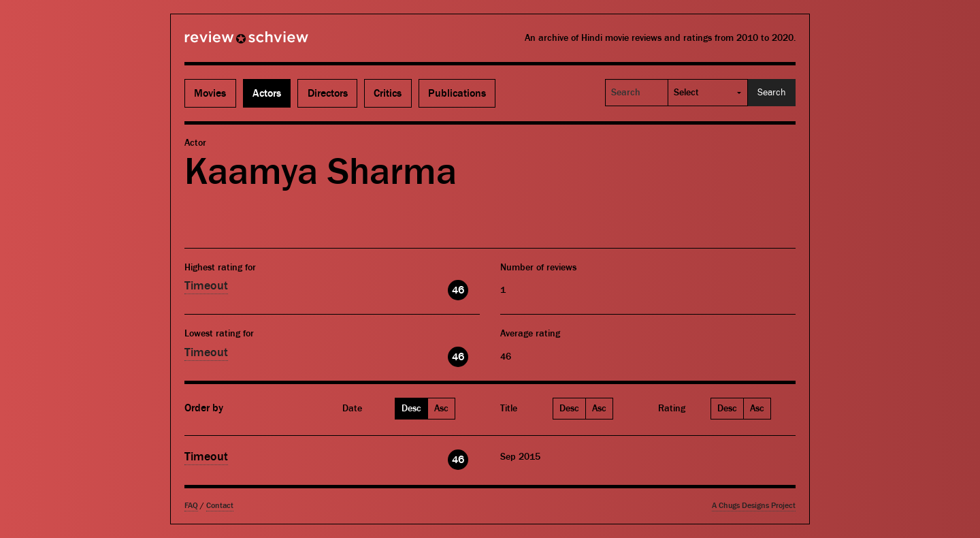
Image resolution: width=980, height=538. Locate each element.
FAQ (191, 506)
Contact (220, 506)
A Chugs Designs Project (754, 506)
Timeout (206, 286)
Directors (328, 93)
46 (458, 290)
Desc (411, 409)
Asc (441, 409)
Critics (388, 93)
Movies (210, 93)
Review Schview (223, 43)
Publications (457, 93)
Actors (267, 93)
